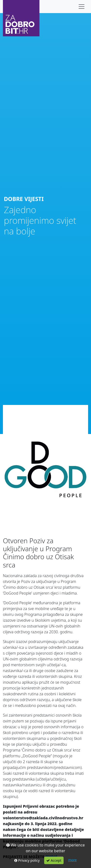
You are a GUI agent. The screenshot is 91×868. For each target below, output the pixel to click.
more (72, 860)
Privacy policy (27, 860)
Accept (54, 860)
